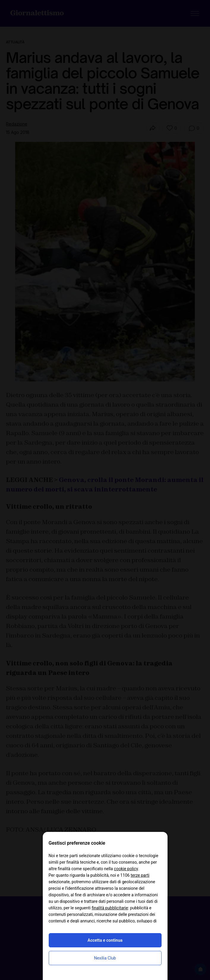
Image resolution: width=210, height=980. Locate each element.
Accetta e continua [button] (105, 940)
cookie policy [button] (126, 869)
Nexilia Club (105, 958)
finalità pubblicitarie (110, 908)
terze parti (140, 875)
